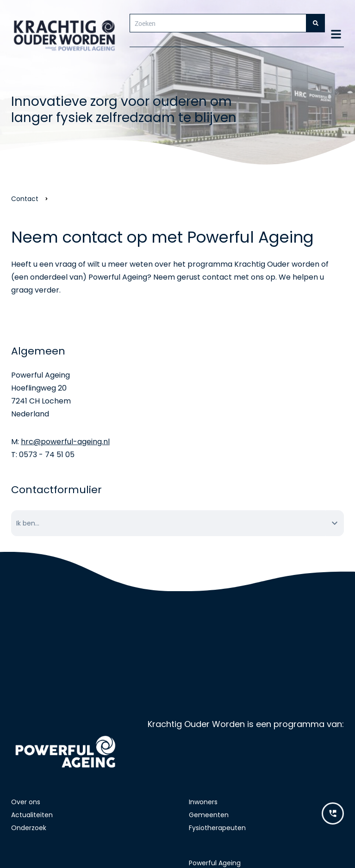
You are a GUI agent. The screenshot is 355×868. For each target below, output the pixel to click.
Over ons (26, 802)
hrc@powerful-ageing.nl (65, 442)
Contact (25, 199)
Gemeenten (209, 815)
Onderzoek (29, 828)
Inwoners (203, 802)
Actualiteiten (32, 815)
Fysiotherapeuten (217, 828)
